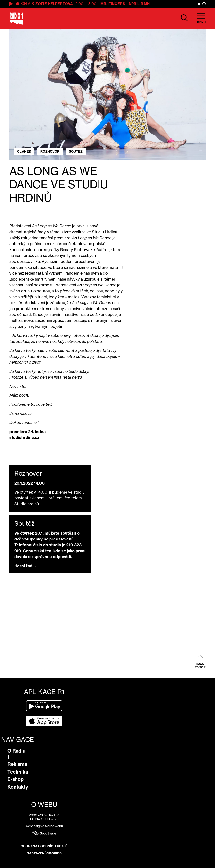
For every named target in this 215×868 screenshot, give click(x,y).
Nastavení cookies (44, 853)
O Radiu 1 (17, 754)
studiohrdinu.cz (24, 437)
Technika (18, 772)
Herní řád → (26, 566)
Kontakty (18, 787)
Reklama (17, 764)
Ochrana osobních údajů (44, 846)
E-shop (16, 779)
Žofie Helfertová (54, 4)
